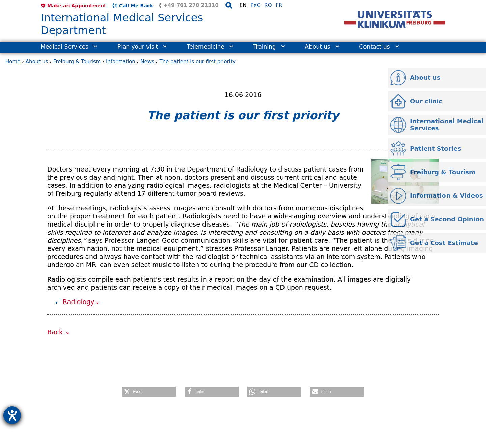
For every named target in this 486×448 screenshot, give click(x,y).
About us (322, 47)
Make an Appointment (77, 6)
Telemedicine (210, 47)
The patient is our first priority (197, 62)
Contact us (379, 47)
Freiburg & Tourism (77, 62)
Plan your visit (142, 47)
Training (269, 47)
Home (13, 62)
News (147, 62)
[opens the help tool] (12, 415)
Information (121, 62)
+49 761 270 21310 (191, 5)
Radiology (79, 302)
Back (56, 332)
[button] (149, 392)
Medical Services (69, 47)
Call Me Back (136, 6)
